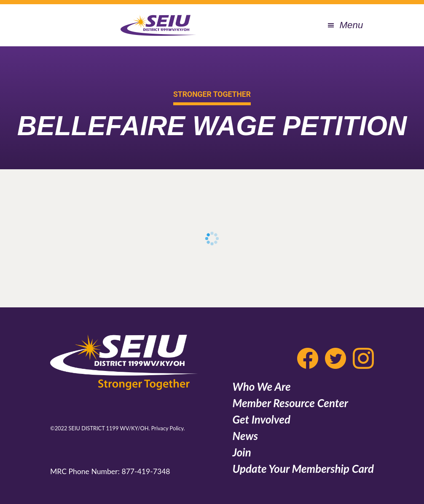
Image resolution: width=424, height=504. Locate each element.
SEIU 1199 (158, 25)
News (245, 436)
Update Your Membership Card (303, 469)
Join (242, 452)
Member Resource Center (290, 403)
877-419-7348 (146, 471)
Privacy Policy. (168, 428)
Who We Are (261, 387)
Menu (351, 25)
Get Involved (261, 419)
